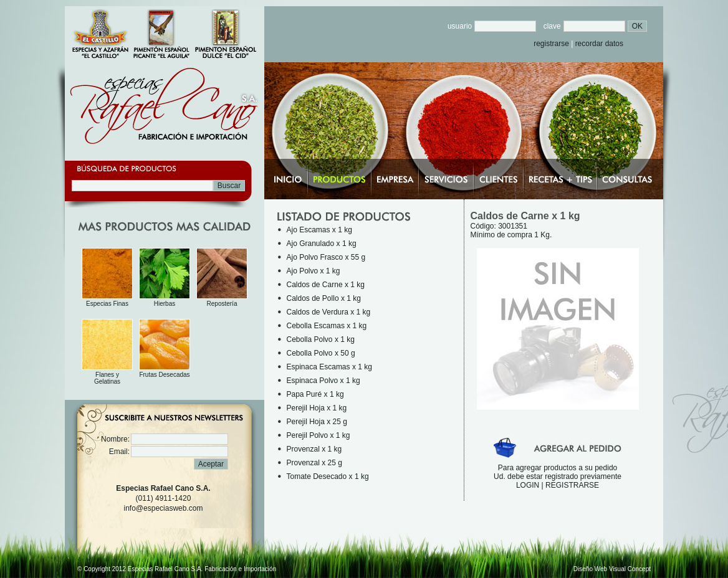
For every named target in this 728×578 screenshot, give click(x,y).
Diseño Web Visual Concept (612, 569)
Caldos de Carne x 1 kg (326, 285)
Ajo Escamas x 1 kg (319, 230)
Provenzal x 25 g (314, 463)
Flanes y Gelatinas (107, 378)
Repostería (222, 304)
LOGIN (528, 485)
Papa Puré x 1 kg (315, 394)
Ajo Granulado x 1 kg (322, 244)
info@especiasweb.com (164, 508)
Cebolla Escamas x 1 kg (327, 326)
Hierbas (165, 304)
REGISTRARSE (572, 485)
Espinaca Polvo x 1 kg (323, 381)
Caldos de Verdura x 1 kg (329, 312)
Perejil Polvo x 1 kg (318, 435)
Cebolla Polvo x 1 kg (321, 339)
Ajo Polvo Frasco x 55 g (326, 257)
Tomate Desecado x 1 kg (328, 476)
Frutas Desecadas (164, 375)
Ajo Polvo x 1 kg (314, 271)
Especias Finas (107, 304)
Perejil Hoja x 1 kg (317, 408)
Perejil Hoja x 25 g (317, 422)
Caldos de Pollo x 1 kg (324, 298)
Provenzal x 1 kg (314, 449)
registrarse (551, 44)
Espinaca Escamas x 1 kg (329, 367)
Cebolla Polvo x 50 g (321, 353)
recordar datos (599, 44)
